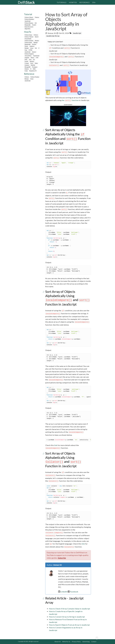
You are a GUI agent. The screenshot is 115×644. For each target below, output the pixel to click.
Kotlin (26, 61)
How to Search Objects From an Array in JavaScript (69, 625)
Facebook (73, 592)
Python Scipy (28, 35)
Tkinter (37, 17)
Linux (32, 48)
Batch (37, 37)
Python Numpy (29, 23)
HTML (31, 50)
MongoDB (28, 67)
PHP (26, 59)
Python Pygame (29, 54)
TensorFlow (28, 56)
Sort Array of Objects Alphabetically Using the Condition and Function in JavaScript (68, 48)
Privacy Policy (76, 642)
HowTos (73, 2)
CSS (37, 58)
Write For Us (66, 642)
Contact (94, 642)
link (56, 445)
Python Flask (28, 42)
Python (36, 35)
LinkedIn (63, 592)
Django (36, 42)
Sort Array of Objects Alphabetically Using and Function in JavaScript (67, 57)
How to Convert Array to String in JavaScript (67, 617)
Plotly (26, 46)
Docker (34, 44)
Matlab (27, 48)
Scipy (32, 79)
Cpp (26, 50)
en (94, 2)
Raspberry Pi (33, 71)
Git (36, 23)
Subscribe (62, 558)
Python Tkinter (29, 37)
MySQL (33, 65)
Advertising (86, 642)
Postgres (35, 67)
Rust (32, 63)
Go (34, 59)
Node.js (32, 61)
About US (58, 642)
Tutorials (61, 2)
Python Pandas (29, 41)
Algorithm (27, 29)
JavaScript (28, 21)
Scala (26, 71)
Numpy (37, 41)
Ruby (36, 63)
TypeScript (36, 56)
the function (70, 100)
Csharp (27, 63)
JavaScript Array (53, 36)
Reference (85, 2)
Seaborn (32, 46)
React (32, 58)
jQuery (34, 52)
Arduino (27, 65)
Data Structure (29, 27)
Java (30, 59)
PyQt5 (34, 25)
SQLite (27, 69)
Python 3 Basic (29, 17)
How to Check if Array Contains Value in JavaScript (69, 609)
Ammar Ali (52, 33)
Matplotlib (28, 25)
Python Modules (29, 19)
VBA (34, 69)
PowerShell (28, 39)
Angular (27, 58)
